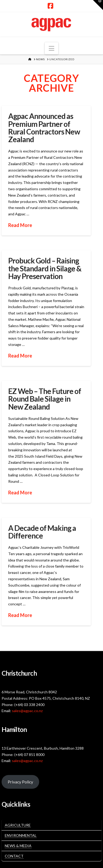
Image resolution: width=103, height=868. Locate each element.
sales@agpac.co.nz (27, 711)
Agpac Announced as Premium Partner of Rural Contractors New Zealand (44, 128)
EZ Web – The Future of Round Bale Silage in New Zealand (45, 399)
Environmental (21, 835)
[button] (51, 48)
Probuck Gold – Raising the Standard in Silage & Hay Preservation (45, 268)
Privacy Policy (20, 782)
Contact (14, 856)
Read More (20, 225)
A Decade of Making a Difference (42, 532)
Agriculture (18, 825)
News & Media (18, 846)
